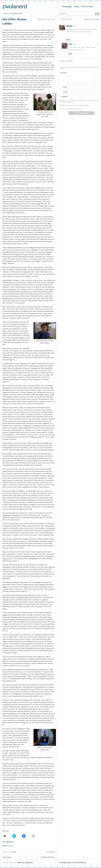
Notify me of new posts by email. (72, 109)
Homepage (67, 7)
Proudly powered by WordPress (73, 863)
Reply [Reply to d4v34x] (68, 39)
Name (65, 87)
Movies (14, 852)
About (77, 7)
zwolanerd (15, 6)
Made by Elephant (25, 863)
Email (65, 92)
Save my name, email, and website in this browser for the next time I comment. (79, 101)
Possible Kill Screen (48, 857)
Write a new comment (91, 19)
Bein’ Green (7, 857)
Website (65, 97)
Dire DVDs (10, 842)
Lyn (11, 846)
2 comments (51, 852)
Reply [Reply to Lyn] (70, 54)
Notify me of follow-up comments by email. (75, 105)
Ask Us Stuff (87, 7)
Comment (64, 73)
